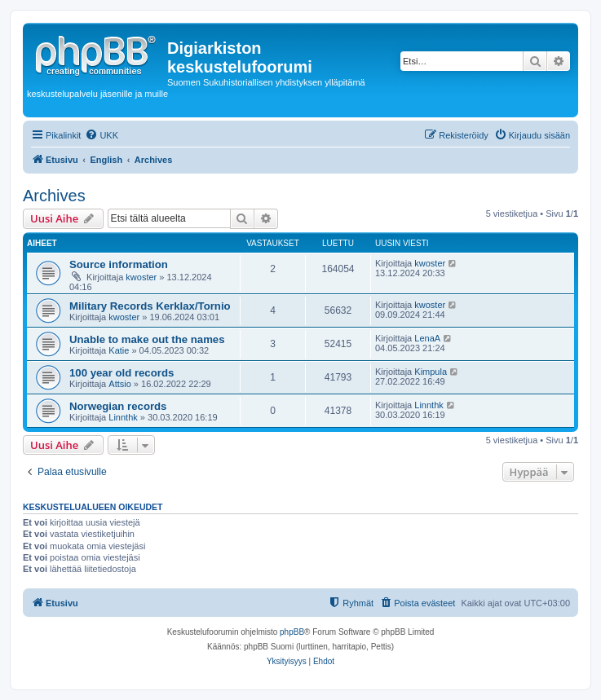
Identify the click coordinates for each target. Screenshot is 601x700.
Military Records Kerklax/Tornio (150, 306)
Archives (54, 196)
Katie (119, 350)
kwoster (141, 277)
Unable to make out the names (147, 339)
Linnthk (123, 417)
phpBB (292, 632)
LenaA (427, 338)
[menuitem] (102, 135)
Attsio (120, 384)
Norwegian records (118, 406)
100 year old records (122, 373)
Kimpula (431, 372)
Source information (119, 264)
